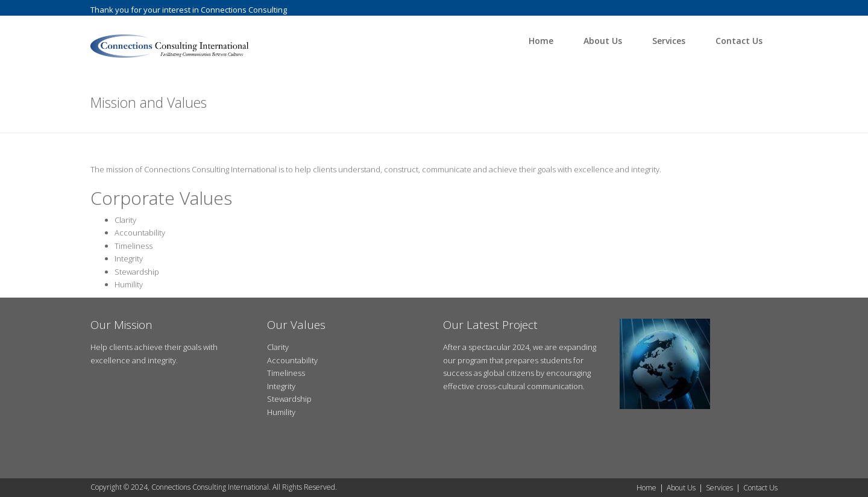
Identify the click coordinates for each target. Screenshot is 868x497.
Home (541, 41)
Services (669, 41)
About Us (603, 41)
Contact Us (739, 41)
